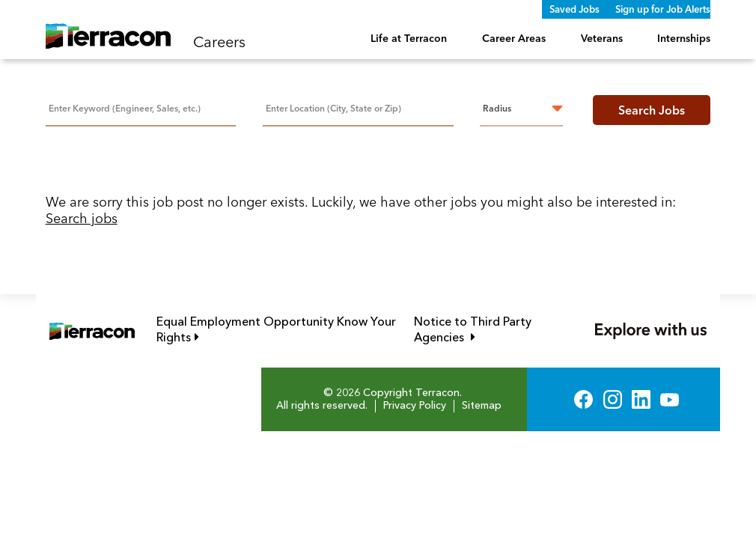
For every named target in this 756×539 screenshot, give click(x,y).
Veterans (602, 38)
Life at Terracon (409, 38)
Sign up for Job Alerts (663, 9)
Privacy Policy (415, 406)
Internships (684, 38)
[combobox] (358, 108)
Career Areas (514, 38)
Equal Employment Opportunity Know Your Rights (276, 331)
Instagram (613, 399)
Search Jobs (652, 110)
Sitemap (482, 406)
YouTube (670, 399)
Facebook (583, 399)
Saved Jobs (574, 9)
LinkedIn (641, 399)
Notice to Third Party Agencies (490, 331)
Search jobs (82, 218)
